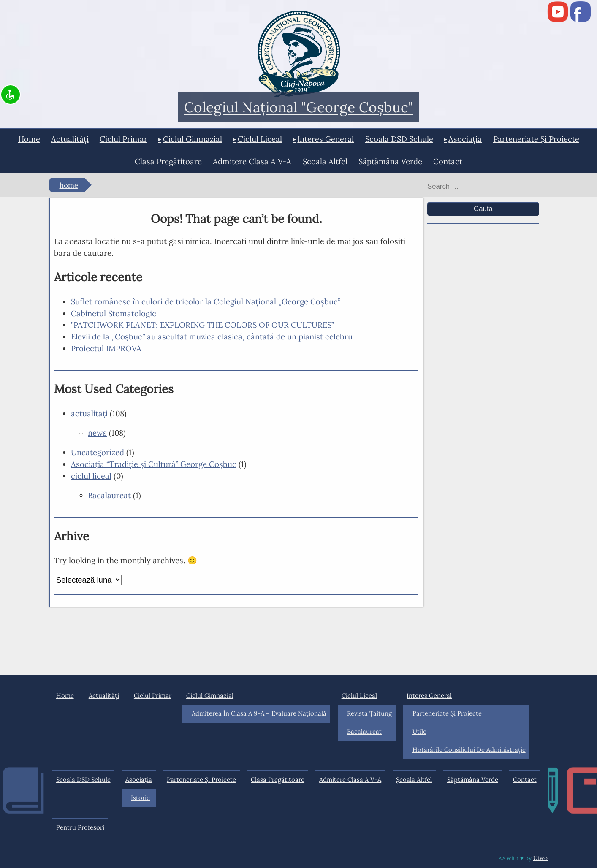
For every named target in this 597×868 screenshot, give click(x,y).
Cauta (483, 209)
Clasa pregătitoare (168, 161)
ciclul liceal (260, 139)
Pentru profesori (80, 827)
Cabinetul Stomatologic (114, 313)
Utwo (540, 858)
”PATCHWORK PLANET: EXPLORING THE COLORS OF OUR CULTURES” (202, 325)
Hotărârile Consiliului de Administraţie (469, 750)
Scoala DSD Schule (399, 139)
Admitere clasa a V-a (252, 161)
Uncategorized (98, 452)
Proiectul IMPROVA (106, 348)
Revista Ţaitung (369, 713)
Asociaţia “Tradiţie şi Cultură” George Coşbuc (154, 464)
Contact (448, 161)
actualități (70, 139)
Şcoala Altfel (325, 161)
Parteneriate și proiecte (536, 139)
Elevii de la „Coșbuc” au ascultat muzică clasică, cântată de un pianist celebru (212, 336)
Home (29, 139)
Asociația (465, 139)
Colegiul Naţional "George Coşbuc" (299, 107)
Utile (419, 731)
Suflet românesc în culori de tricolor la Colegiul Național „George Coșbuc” (206, 301)
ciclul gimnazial (193, 139)
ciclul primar (123, 139)
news (97, 433)
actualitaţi (89, 413)
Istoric (140, 798)
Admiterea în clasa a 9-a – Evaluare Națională (259, 713)
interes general (326, 139)
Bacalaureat (109, 495)
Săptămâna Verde (390, 161)
